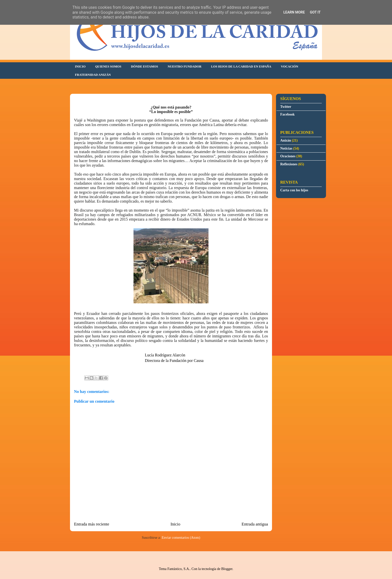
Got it (315, 12)
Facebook (287, 114)
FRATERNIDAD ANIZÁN (93, 75)
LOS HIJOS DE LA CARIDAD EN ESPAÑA (241, 67)
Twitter (286, 107)
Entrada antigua (255, 524)
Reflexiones (289, 164)
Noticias (286, 148)
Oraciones (288, 156)
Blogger (227, 569)
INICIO (80, 67)
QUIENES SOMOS (108, 67)
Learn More (294, 12)
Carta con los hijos (294, 190)
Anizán (286, 140)
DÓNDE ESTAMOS (144, 67)
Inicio (175, 524)
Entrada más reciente (92, 524)
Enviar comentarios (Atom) (181, 538)
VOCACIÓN (290, 67)
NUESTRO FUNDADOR (185, 67)
